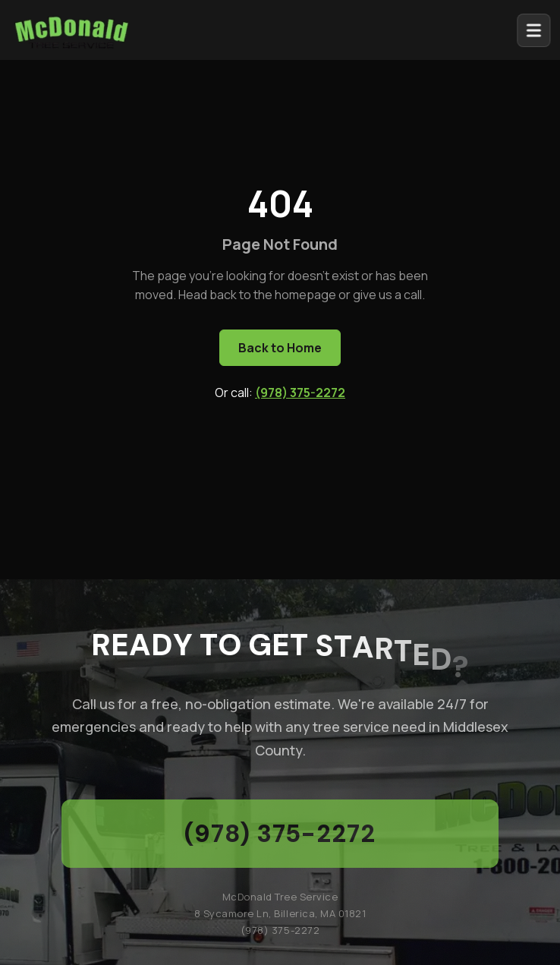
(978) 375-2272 (300, 393)
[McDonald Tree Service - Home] (71, 29)
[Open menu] (538, 30)
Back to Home (280, 348)
